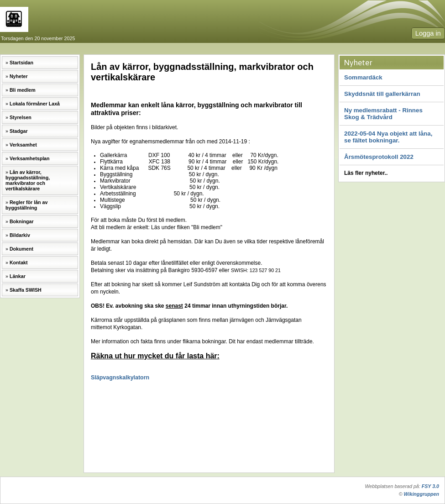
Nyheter (19, 76)
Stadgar (19, 131)
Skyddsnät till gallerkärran (382, 94)
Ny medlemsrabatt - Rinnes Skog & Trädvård (383, 114)
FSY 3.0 (430, 486)
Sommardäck (363, 77)
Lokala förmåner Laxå (35, 104)
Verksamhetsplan (30, 158)
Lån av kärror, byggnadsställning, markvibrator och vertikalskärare (28, 180)
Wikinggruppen (421, 494)
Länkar (18, 276)
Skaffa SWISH (26, 290)
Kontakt (19, 262)
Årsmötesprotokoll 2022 (379, 157)
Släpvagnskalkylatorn (120, 378)
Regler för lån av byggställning (26, 205)
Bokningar (22, 221)
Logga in (428, 33)
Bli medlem (23, 90)
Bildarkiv (20, 235)
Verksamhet (23, 145)
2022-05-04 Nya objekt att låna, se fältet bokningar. (388, 137)
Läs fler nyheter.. (366, 173)
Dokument (21, 249)
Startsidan (21, 63)
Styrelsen (21, 117)
